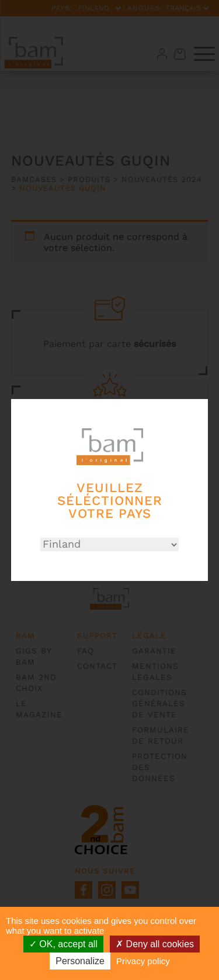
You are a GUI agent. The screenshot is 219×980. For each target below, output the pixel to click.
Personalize (80, 961)
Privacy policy (143, 961)
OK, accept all (63, 944)
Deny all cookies (155, 944)
